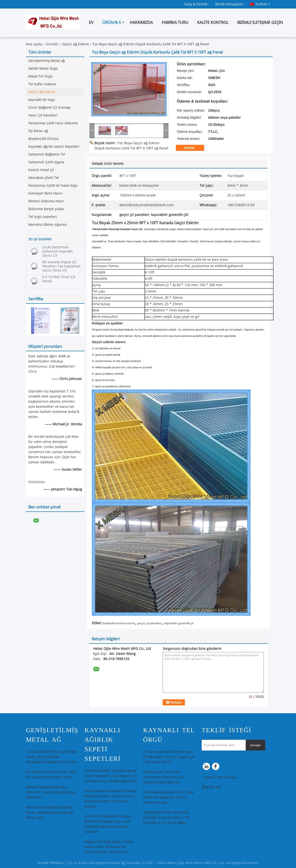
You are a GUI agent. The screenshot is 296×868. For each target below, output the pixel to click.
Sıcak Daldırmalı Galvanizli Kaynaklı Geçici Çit (58, 251)
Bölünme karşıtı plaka (46, 209)
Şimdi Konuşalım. (230, 4)
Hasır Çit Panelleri (43, 115)
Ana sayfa (34, 44)
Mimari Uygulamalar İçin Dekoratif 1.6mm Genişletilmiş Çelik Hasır (51, 792)
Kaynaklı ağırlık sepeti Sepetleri (54, 147)
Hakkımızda (141, 23)
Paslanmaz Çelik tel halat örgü (53, 186)
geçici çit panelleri (149, 623)
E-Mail (209, 777)
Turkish (263, 4)
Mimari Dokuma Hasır (46, 201)
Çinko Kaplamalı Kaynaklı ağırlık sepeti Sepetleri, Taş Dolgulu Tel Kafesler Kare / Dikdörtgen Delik (111, 776)
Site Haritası (227, 777)
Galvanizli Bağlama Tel (47, 154)
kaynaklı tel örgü (42, 100)
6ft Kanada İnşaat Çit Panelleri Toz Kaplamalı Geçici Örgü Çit (61, 266)
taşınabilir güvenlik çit (179, 623)
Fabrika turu (175, 23)
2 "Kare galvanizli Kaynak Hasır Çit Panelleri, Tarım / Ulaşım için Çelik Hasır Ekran (169, 757)
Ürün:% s (112, 23)
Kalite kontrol (213, 23)
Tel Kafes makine (42, 84)
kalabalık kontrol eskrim (119, 623)
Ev (91, 23)
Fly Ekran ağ (38, 131)
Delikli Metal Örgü (43, 69)
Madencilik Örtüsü (43, 139)
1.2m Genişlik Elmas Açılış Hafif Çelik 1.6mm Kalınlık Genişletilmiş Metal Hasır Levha (52, 757)
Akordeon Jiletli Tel (44, 178)
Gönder (255, 745)
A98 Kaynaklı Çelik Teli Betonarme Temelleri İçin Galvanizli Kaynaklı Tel (164, 777)
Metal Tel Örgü (41, 76)
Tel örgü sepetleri (43, 217)
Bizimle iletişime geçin (260, 23)
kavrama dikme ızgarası (48, 225)
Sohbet (192, 148)
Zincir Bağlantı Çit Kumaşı (49, 108)
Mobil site (211, 787)
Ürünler (52, 44)
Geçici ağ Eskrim (76, 44)
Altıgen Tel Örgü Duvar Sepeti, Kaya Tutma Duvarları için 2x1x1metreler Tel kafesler (109, 847)
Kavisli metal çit (41, 170)
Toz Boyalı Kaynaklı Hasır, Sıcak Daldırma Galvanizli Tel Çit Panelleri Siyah (168, 797)
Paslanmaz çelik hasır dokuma (53, 123)
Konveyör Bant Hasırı (45, 193)
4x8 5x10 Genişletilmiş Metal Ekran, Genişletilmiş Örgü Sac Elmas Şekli (50, 813)
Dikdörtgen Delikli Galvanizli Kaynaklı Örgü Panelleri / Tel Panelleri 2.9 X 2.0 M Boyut (166, 818)
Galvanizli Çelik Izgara (46, 162)
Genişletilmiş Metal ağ (47, 61)
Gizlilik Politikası (50, 863)
